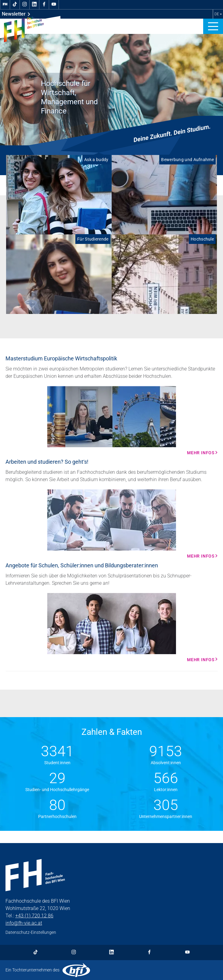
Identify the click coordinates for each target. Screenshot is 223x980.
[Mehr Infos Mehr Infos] (111, 421)
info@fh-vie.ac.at (24, 923)
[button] (213, 26)
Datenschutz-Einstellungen (31, 932)
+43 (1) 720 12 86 (34, 916)
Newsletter (16, 14)
